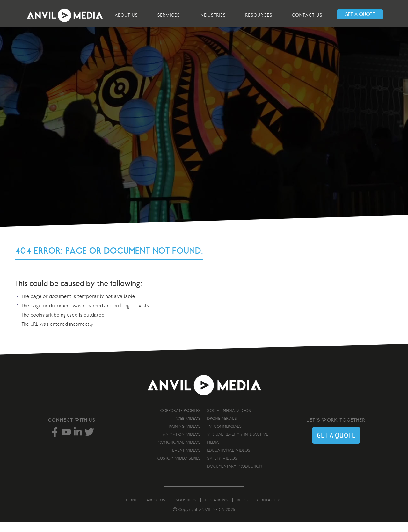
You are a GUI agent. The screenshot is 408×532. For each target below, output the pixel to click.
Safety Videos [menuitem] (222, 461)
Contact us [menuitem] (269, 503)
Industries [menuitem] (185, 503)
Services (169, 15)
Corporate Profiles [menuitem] (181, 413)
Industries (213, 15)
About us (126, 15)
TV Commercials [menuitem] (225, 429)
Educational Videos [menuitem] (229, 453)
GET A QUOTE (360, 14)
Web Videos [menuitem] (189, 421)
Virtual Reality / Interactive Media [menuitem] (238, 441)
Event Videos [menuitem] (187, 453)
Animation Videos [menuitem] (182, 437)
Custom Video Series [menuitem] (179, 461)
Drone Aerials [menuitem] (222, 421)
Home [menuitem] (132, 503)
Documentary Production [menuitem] (235, 469)
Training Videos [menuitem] (184, 429)
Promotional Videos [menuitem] (179, 445)
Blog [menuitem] (242, 503)
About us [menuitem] (156, 503)
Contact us (307, 15)
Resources (259, 15)
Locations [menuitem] (217, 503)
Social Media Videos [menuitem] (229, 413)
